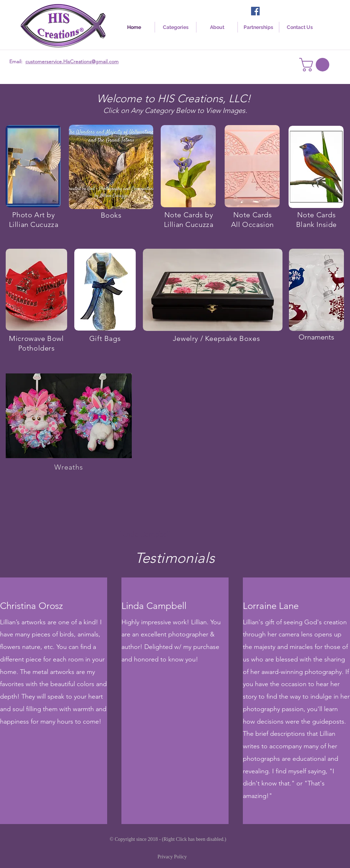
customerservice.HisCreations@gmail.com (72, 61)
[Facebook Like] (275, 12)
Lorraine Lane (271, 606)
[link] (316, 65)
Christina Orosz (31, 606)
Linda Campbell (154, 606)
